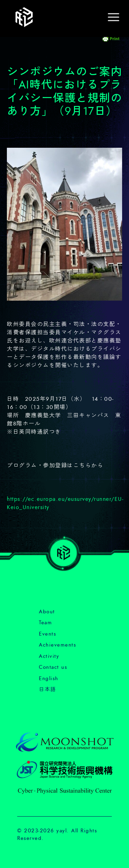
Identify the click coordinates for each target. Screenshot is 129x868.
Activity (49, 656)
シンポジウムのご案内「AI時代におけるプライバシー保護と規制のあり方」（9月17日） (64, 92)
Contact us (53, 667)
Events (47, 634)
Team (45, 623)
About (47, 612)
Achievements (57, 645)
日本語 (47, 690)
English (49, 679)
